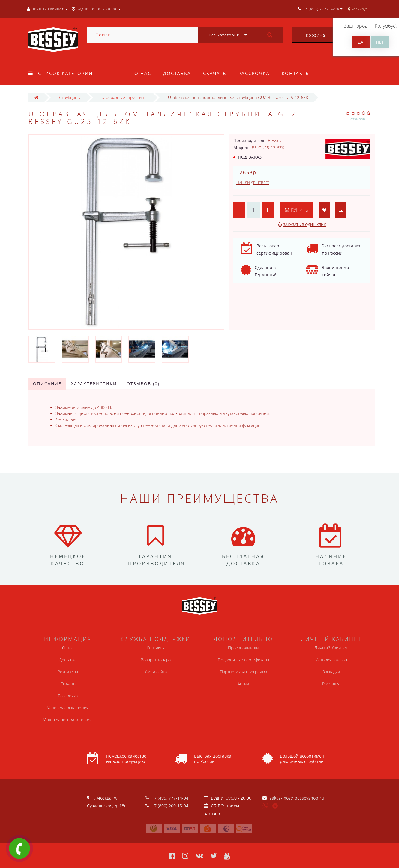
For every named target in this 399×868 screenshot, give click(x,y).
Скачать (217, 73)
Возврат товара (156, 660)
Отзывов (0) (143, 384)
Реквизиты (68, 672)
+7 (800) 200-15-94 (170, 806)
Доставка (178, 73)
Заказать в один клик (304, 225)
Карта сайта (156, 672)
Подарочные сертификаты (243, 660)
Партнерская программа (243, 672)
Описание (47, 384)
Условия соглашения (68, 708)
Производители (243, 648)
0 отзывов (356, 119)
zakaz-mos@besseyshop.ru (297, 798)
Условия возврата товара (68, 720)
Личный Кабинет (331, 648)
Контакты (300, 73)
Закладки (331, 672)
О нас (143, 73)
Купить (296, 210)
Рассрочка (257, 73)
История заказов (331, 660)
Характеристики (94, 384)
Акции (243, 684)
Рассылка (331, 684)
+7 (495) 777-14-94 (170, 798)
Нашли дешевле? (253, 183)
